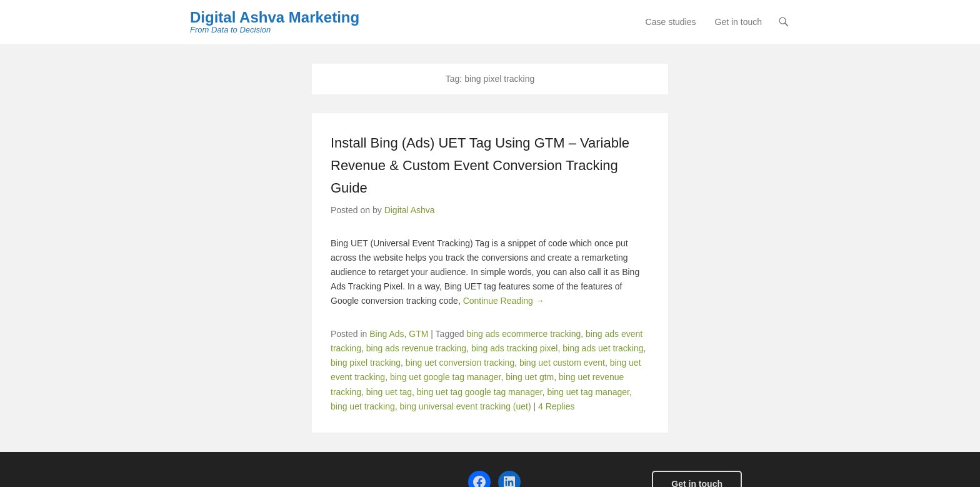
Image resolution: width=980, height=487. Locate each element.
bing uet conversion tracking (460, 363)
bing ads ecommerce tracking (523, 334)
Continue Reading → (504, 301)
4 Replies (556, 406)
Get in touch (739, 22)
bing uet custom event (562, 363)
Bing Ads (387, 334)
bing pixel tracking (366, 363)
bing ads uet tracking (603, 348)
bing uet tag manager (588, 392)
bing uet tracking (363, 406)
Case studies (671, 22)
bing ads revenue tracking (416, 348)
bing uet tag (389, 392)
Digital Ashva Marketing (275, 17)
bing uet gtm (530, 377)
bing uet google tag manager (445, 377)
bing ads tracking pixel (515, 348)
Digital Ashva (410, 210)
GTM (418, 334)
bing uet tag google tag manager (480, 392)
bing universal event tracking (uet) (466, 406)
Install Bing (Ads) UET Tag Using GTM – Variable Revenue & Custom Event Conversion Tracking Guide (480, 166)
